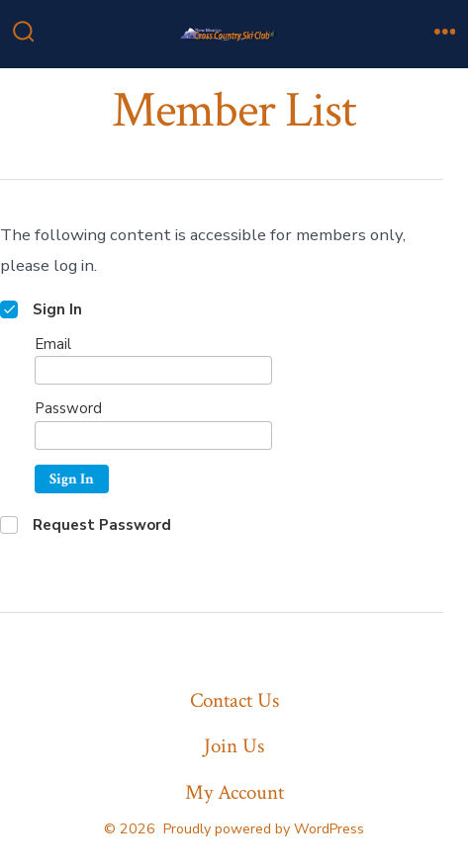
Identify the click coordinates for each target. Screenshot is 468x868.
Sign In (72, 479)
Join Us (234, 746)
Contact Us (234, 700)
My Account (234, 792)
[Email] (153, 370)
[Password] (153, 435)
